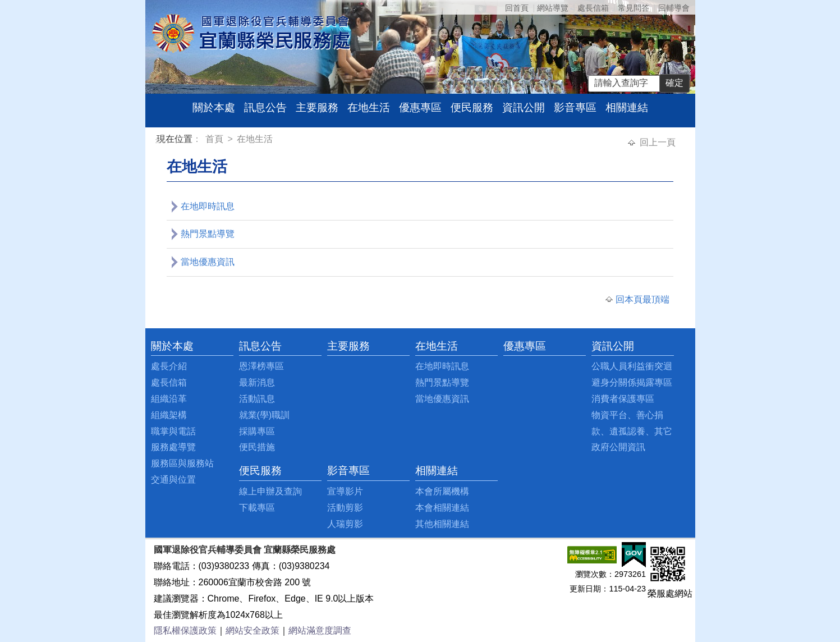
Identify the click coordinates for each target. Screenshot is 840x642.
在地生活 (369, 107)
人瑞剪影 (345, 524)
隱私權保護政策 (185, 630)
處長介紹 (169, 366)
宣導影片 (345, 491)
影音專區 (575, 107)
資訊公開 (524, 107)
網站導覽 (553, 8)
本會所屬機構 (442, 491)
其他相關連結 (442, 524)
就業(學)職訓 (265, 415)
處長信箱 (593, 8)
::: (159, 141)
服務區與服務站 (182, 463)
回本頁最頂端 (642, 299)
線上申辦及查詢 (270, 491)
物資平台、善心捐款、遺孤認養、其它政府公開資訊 (632, 431)
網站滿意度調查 (320, 630)
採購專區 (257, 431)
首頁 (215, 139)
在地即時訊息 (208, 206)
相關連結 (627, 107)
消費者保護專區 (623, 399)
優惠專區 (420, 107)
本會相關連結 (442, 508)
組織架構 (169, 415)
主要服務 (317, 107)
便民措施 (257, 447)
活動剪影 (345, 508)
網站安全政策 (253, 630)
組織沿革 (169, 399)
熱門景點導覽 (208, 234)
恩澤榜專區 (261, 366)
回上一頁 (658, 142)
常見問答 (634, 8)
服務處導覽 (173, 447)
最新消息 (257, 382)
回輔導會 (674, 8)
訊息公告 (265, 107)
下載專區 (257, 508)
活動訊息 (257, 399)
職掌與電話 (173, 431)
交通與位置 (173, 480)
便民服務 (472, 107)
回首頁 (517, 8)
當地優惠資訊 (208, 262)
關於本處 (214, 107)
